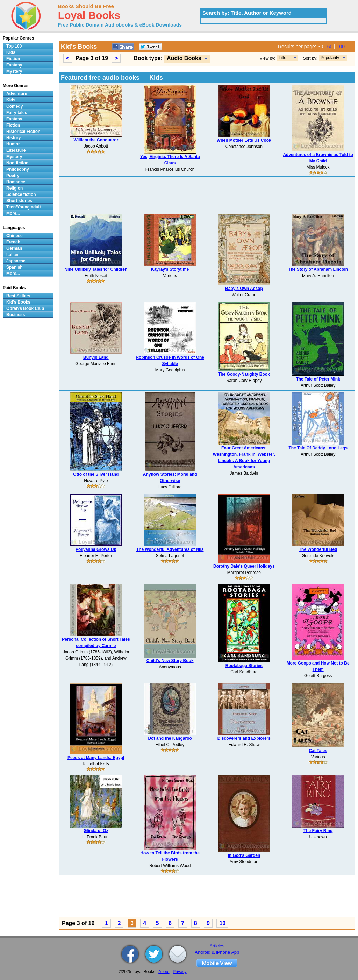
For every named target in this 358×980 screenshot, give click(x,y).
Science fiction (21, 194)
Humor (13, 144)
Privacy (180, 972)
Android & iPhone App (217, 952)
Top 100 (14, 46)
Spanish (15, 267)
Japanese (16, 261)
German (14, 248)
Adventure (17, 94)
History (13, 138)
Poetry (13, 176)
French (13, 242)
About (164, 972)
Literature (16, 150)
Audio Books (184, 58)
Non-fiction (17, 163)
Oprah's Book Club (25, 308)
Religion (15, 188)
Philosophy (18, 169)
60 (330, 47)
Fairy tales (17, 113)
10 (222, 923)
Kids (11, 52)
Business (16, 315)
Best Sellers (18, 296)
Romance (16, 182)
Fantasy (14, 65)
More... (13, 213)
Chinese (15, 236)
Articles (217, 946)
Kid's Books (18, 302)
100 (341, 47)
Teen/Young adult (24, 207)
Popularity (330, 58)
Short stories (19, 201)
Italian (12, 255)
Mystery (14, 71)
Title (282, 58)
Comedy (15, 106)
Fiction (13, 59)
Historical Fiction (23, 132)
